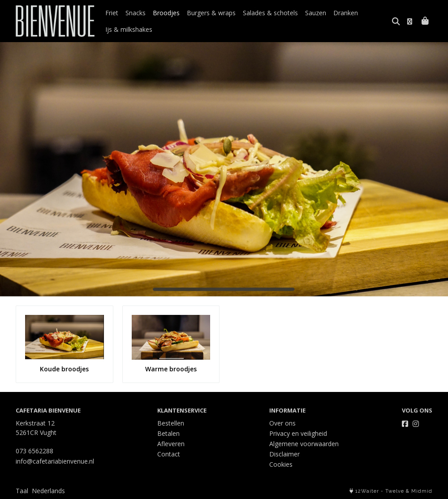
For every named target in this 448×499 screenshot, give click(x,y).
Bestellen (171, 423)
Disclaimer (284, 454)
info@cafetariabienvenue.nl (55, 461)
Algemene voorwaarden (304, 444)
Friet (112, 13)
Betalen (168, 433)
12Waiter (367, 491)
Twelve (395, 491)
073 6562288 (34, 451)
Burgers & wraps (211, 13)
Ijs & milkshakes (129, 29)
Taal (22, 491)
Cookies (281, 464)
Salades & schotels (270, 13)
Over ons (282, 423)
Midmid (422, 491)
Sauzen (316, 13)
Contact (169, 454)
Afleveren (171, 444)
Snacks (136, 13)
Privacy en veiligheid (298, 433)
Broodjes (166, 13)
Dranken (346, 13)
